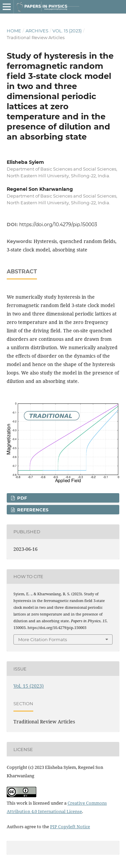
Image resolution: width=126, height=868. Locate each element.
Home (14, 31)
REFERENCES (32, 510)
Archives (37, 31)
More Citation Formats (43, 639)
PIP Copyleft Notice (70, 827)
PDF (21, 498)
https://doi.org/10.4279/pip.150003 (58, 225)
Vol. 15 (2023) (67, 31)
